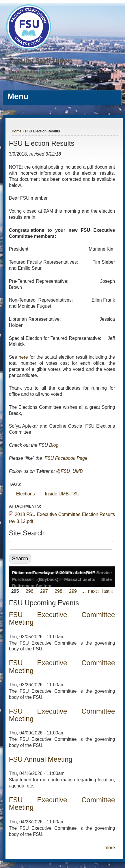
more (110, 848)
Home (17, 131)
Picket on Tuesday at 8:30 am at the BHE (54, 573)
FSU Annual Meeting (41, 759)
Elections (26, 494)
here (23, 357)
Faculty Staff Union (41, 61)
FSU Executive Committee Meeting (62, 618)
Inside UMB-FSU (62, 494)
